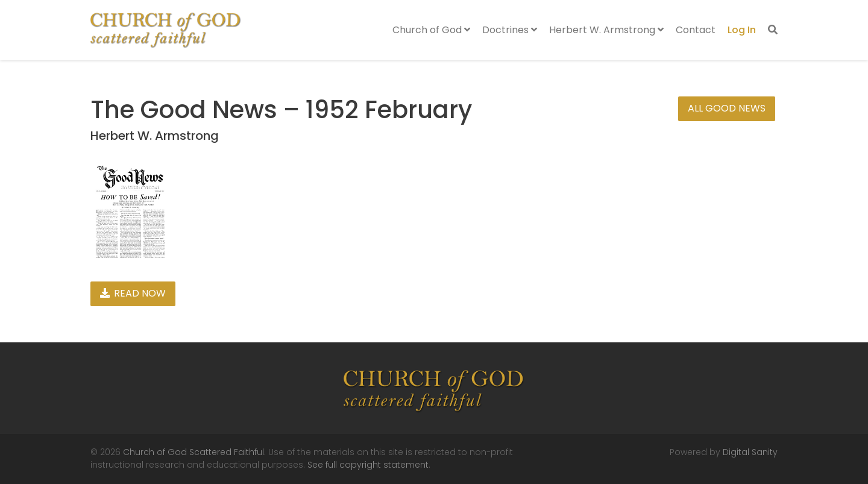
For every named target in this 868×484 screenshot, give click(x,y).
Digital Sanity (750, 452)
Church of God (431, 30)
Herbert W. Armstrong (606, 30)
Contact (696, 30)
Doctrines (510, 30)
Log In (742, 30)
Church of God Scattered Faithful (193, 452)
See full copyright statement (368, 465)
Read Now (133, 293)
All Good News (727, 108)
